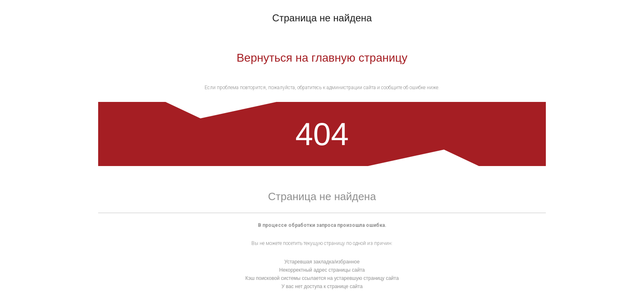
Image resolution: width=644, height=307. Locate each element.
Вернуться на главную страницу (322, 58)
